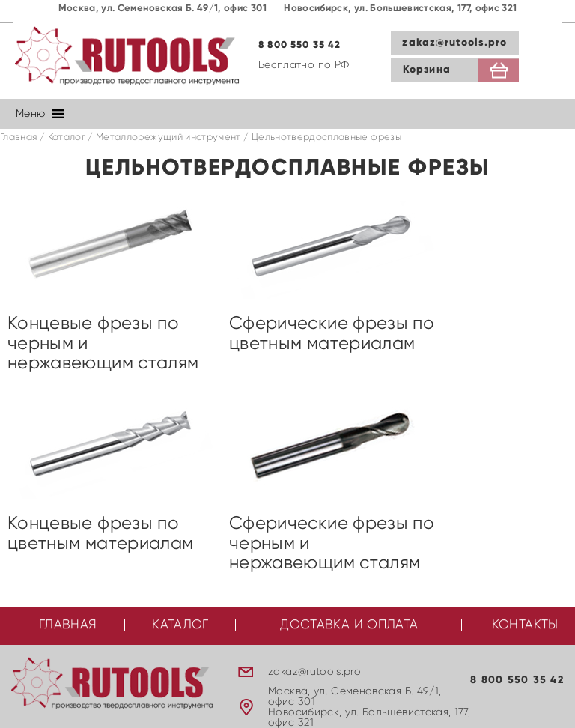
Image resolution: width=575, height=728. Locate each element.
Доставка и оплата (349, 625)
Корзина (427, 70)
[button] (30, 114)
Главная (18, 137)
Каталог (67, 137)
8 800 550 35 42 (300, 45)
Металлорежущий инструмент (168, 137)
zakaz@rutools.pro (454, 43)
